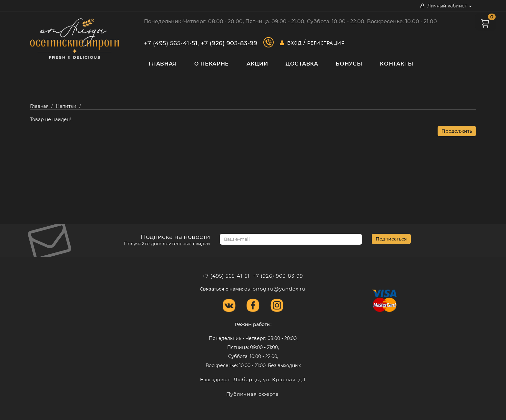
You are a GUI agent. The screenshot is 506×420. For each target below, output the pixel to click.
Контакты (397, 64)
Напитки (66, 106)
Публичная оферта (253, 394)
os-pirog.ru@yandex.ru (275, 289)
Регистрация (326, 43)
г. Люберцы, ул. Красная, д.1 (267, 379)
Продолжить (457, 131)
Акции (257, 64)
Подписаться (391, 239)
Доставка (302, 64)
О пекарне (212, 64)
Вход (294, 43)
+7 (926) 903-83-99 (229, 43)
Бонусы (349, 64)
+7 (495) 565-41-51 (171, 43)
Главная (163, 64)
